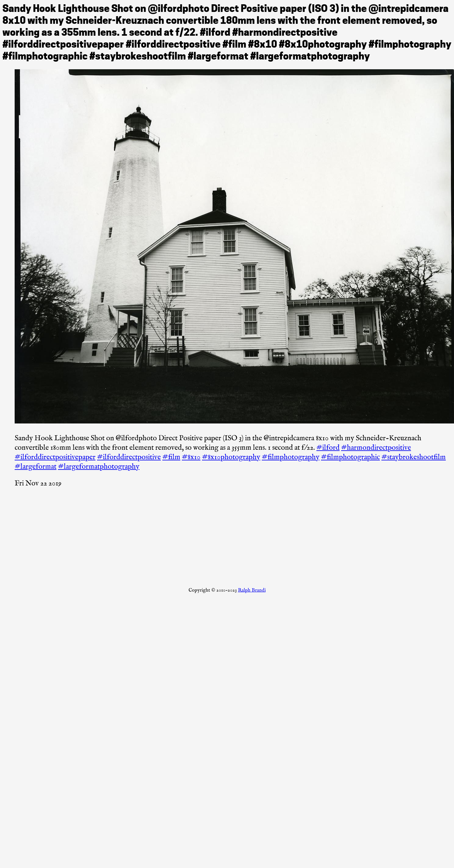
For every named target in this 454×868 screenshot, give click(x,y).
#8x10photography (231, 457)
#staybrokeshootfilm (414, 457)
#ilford (328, 448)
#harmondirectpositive (376, 448)
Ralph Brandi (252, 590)
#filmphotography (291, 457)
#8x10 (191, 457)
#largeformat (36, 467)
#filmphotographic (350, 457)
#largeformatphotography (99, 467)
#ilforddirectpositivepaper (55, 457)
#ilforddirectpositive (129, 457)
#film (171, 457)
